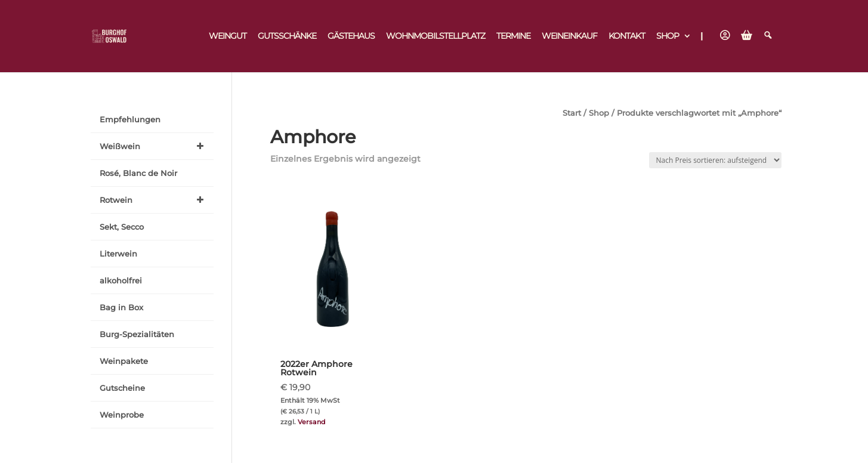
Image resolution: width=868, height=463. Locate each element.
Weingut (228, 36)
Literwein (118, 254)
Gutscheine (122, 388)
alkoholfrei (121, 280)
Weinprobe (122, 415)
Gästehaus (351, 36)
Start (572, 113)
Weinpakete (124, 361)
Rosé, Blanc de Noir (138, 173)
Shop (668, 36)
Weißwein (154, 146)
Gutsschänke (287, 36)
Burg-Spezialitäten (137, 334)
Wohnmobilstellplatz (435, 36)
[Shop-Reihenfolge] (715, 160)
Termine (513, 36)
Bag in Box (121, 307)
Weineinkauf (569, 36)
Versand (312, 422)
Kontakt (627, 36)
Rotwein (154, 200)
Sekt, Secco (122, 227)
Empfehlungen (130, 119)
